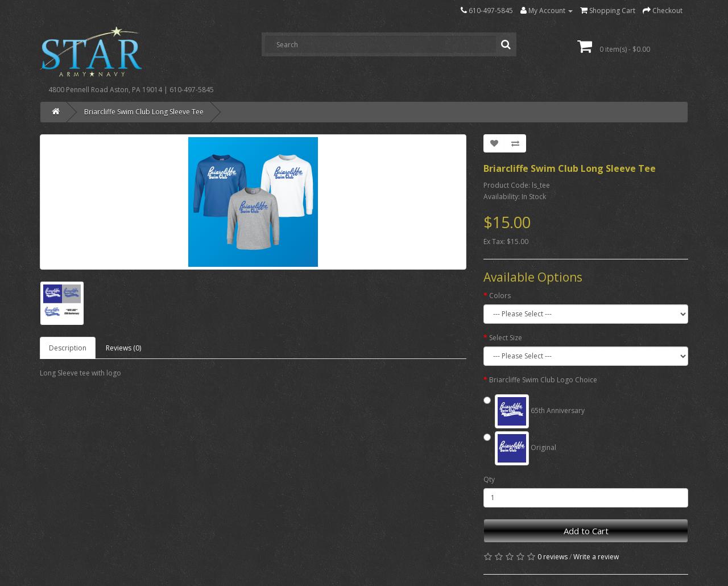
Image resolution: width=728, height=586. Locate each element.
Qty (489, 479)
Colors (500, 296)
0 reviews (553, 557)
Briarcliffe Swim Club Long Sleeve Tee (144, 112)
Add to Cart (586, 531)
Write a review (596, 557)
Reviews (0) (123, 348)
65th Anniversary (534, 411)
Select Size (506, 338)
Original (520, 448)
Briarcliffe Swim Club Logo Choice (543, 380)
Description (68, 348)
